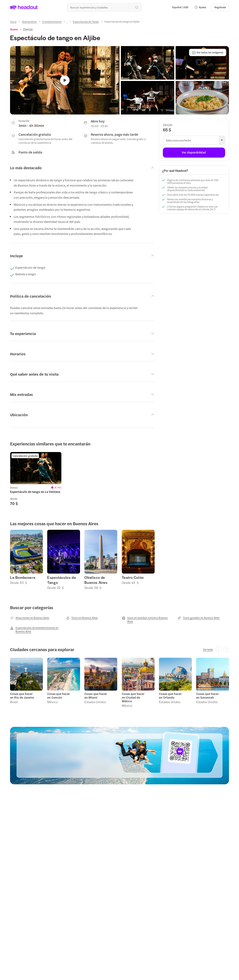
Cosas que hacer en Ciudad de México (133, 697)
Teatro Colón (133, 577)
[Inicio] (13, 22)
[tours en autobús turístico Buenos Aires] (148, 619)
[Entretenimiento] (52, 22)
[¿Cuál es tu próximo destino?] (104, 7)
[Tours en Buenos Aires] (82, 618)
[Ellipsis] (67, 23)
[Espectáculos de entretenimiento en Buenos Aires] (36, 629)
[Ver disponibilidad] (194, 153)
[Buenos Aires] (29, 22)
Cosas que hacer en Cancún (58, 696)
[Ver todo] (208, 649)
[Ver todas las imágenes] (208, 52)
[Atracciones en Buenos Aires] (30, 618)
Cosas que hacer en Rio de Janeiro (22, 696)
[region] (119, 479)
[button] (200, 7)
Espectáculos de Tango (62, 580)
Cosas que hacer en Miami (96, 696)
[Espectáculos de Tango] (86, 22)
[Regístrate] (220, 7)
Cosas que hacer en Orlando (170, 696)
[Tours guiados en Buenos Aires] (199, 618)
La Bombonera (23, 577)
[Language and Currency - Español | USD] (180, 7)
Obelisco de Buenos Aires (96, 580)
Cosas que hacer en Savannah (207, 696)
